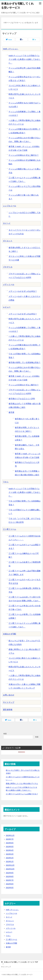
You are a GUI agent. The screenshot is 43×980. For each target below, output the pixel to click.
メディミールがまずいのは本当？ (23, 291)
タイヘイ (7, 223)
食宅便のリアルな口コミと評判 (22, 399)
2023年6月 (10, 843)
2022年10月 (10, 869)
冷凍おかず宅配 (10, 634)
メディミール (9, 284)
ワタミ (6, 482)
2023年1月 (10, 862)
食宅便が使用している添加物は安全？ (25, 362)
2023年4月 (10, 850)
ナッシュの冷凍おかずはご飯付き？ (24, 155)
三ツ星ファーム (10, 529)
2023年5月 (10, 847)
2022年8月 (10, 876)
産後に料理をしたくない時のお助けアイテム (22, 783)
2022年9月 (10, 873)
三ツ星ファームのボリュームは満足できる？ (22, 794)
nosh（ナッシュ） (11, 49)
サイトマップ (9, 702)
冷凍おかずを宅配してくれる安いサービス (17, 5)
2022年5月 (10, 888)
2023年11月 (10, 835)
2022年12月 (10, 865)
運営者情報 (8, 710)
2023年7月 (10, 839)
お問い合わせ (9, 695)
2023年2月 (10, 858)
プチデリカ (8, 267)
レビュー (7, 307)
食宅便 (11, 412)
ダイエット (8, 241)
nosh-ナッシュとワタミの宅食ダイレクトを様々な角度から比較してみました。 (25, 59)
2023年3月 (10, 854)
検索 (5, 734)
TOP (21, 962)
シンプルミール (10, 206)
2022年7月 (10, 880)
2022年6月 (10, 884)
